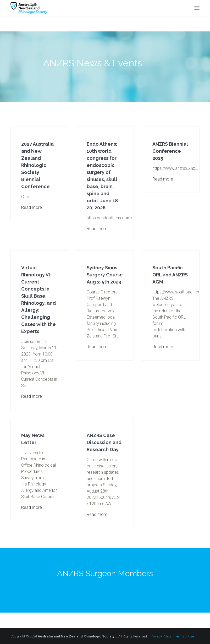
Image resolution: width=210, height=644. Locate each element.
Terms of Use (184, 636)
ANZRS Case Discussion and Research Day (104, 442)
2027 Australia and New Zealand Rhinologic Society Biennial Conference (37, 165)
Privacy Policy (161, 636)
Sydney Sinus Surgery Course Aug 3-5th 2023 (105, 275)
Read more (32, 207)
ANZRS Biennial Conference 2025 (170, 151)
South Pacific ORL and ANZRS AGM (170, 275)
